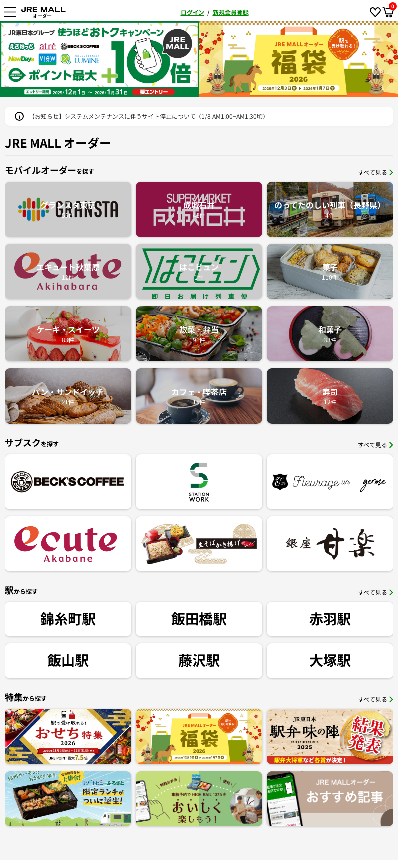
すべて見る (375, 172)
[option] (101, 59)
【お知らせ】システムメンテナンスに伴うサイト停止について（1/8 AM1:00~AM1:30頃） (149, 116)
